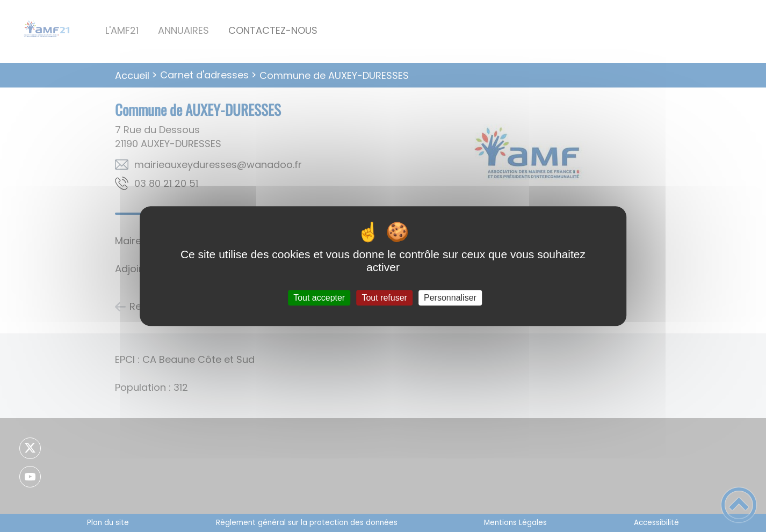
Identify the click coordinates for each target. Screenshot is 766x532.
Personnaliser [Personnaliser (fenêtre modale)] (450, 298)
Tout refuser (384, 298)
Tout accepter (319, 298)
